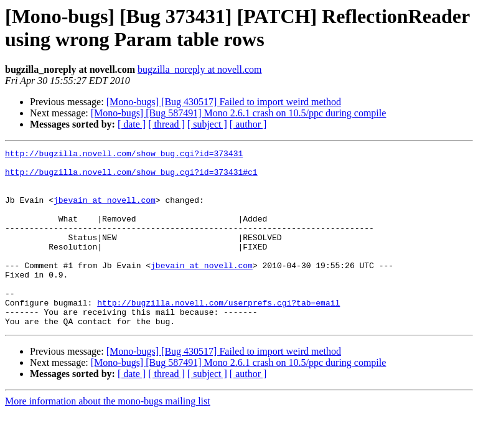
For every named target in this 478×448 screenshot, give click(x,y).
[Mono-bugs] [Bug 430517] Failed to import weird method (224, 102)
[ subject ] (207, 124)
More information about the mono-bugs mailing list (108, 436)
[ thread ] (166, 124)
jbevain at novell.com (105, 211)
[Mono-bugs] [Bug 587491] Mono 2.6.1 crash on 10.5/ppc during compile (239, 113)
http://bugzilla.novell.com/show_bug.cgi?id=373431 (124, 155)
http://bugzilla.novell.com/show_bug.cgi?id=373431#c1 (131, 177)
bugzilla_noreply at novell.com (200, 69)
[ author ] (248, 124)
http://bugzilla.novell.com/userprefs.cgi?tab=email (218, 334)
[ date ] (132, 124)
